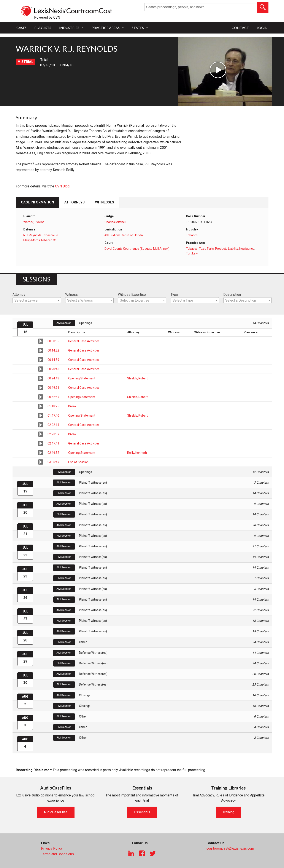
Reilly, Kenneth (137, 453)
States (138, 28)
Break (72, 406)
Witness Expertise (132, 295)
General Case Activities (84, 341)
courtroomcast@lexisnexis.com (230, 848)
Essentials (142, 812)
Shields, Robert (137, 378)
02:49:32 (53, 453)
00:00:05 (53, 341)
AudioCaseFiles (56, 812)
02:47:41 (53, 443)
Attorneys (75, 202)
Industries (69, 28)
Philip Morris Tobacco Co (40, 240)
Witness (71, 295)
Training (228, 812)
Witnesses (105, 202)
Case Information (37, 202)
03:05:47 (53, 462)
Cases (21, 28)
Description (232, 295)
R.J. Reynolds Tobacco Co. (41, 235)
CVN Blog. (63, 186)
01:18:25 (53, 406)
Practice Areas (106, 28)
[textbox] (37, 301)
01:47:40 (53, 416)
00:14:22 (53, 350)
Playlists (43, 28)
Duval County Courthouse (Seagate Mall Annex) (137, 249)
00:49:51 (53, 388)
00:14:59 (53, 360)
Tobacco (192, 235)
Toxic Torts (206, 249)
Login (262, 28)
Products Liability (227, 249)
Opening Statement (82, 378)
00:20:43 (53, 369)
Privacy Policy (52, 848)
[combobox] (37, 300)
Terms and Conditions (57, 854)
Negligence (247, 249)
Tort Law (192, 253)
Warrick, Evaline (34, 222)
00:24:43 (53, 378)
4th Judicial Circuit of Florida (124, 235)
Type (174, 295)
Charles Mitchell (115, 222)
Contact (240, 28)
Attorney (19, 295)
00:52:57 (53, 397)
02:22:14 (53, 425)
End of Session (78, 462)
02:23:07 (53, 434)
